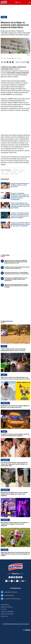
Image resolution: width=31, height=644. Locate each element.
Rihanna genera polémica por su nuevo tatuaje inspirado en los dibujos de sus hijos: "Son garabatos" (14, 494)
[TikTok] (21, 577)
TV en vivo (4, 609)
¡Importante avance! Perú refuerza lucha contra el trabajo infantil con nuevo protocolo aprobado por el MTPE (15, 554)
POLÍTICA (20, 172)
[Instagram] (17, 577)
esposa (3, 172)
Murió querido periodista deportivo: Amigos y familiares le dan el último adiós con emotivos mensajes (16, 286)
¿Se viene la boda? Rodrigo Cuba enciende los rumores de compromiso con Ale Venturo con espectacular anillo (14, 464)
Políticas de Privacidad (7, 614)
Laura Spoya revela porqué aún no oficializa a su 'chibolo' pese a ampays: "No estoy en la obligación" (15, 524)
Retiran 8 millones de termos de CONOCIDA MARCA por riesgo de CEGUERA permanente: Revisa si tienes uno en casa (16, 262)
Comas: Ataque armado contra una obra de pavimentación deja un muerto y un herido (13, 350)
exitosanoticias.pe (9, 595)
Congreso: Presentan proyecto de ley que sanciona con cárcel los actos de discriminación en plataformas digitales (20, 215)
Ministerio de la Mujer (11, 172)
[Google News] (19, 577)
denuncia (22, 170)
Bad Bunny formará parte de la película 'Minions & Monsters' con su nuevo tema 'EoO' (15, 407)
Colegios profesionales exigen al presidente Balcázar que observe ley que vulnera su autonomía (20, 224)
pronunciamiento (5, 174)
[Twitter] (12, 577)
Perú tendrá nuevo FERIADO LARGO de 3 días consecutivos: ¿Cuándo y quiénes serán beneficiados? (16, 279)
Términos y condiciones (7, 612)
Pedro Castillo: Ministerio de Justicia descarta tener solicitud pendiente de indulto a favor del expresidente (20, 205)
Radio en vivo (4, 616)
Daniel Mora (16, 170)
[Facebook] (10, 577)
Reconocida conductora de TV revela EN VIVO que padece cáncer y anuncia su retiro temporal (17, 273)
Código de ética (5, 605)
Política (4, 17)
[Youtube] (14, 577)
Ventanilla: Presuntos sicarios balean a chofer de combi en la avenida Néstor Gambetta (15, 435)
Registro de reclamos (7, 607)
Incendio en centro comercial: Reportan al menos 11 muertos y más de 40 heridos (17, 268)
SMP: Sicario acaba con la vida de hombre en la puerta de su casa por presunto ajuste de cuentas (15, 378)
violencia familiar (15, 174)
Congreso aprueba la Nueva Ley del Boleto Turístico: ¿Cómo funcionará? (20, 185)
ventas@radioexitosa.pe (11, 592)
